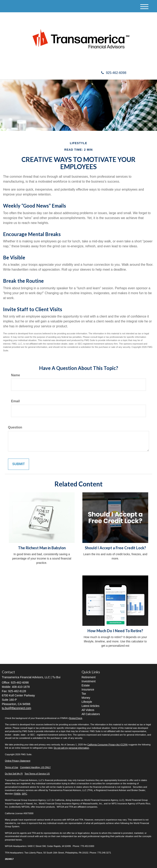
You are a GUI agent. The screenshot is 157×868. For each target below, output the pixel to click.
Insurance (88, 689)
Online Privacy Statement (18, 761)
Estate (86, 685)
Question (15, 427)
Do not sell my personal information (71, 748)
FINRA (17, 794)
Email (15, 401)
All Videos (88, 710)
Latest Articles (90, 706)
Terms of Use (12, 767)
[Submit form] (19, 464)
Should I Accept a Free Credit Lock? (115, 548)
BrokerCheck (76, 718)
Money (86, 698)
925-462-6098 (114, 73)
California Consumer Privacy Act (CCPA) (108, 745)
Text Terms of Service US (37, 774)
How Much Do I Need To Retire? (115, 631)
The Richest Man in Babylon (42, 548)
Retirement (89, 677)
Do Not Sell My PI (14, 774)
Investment (89, 681)
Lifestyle (87, 702)
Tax (84, 694)
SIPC (25, 794)
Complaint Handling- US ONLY (35, 767)
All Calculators (91, 714)
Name (16, 375)
